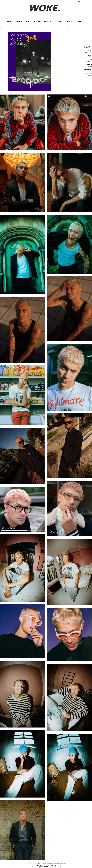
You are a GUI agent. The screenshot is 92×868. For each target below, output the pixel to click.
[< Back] (6, 29)
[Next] (87, 29)
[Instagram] (79, 2)
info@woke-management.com (56, 864)
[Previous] (74, 29)
